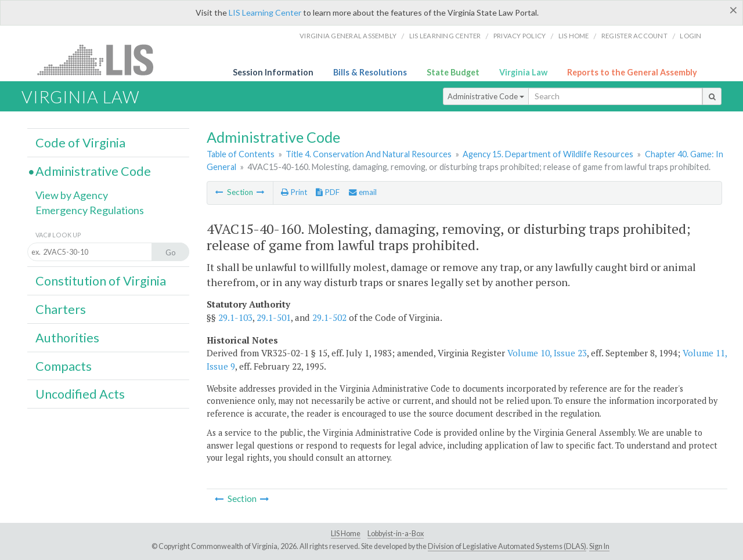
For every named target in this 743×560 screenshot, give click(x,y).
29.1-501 (274, 317)
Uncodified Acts (80, 394)
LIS (102, 59)
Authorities (67, 338)
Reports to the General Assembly (632, 72)
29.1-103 (235, 317)
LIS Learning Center (265, 12)
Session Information (273, 72)
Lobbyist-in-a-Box (396, 534)
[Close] (733, 10)
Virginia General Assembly (348, 36)
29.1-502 (329, 317)
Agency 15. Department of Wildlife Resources (548, 154)
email (363, 192)
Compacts (64, 366)
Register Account (634, 36)
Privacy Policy (520, 36)
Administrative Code (486, 96)
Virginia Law (523, 72)
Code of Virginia (80, 143)
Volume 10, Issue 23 (547, 353)
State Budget (453, 72)
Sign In (599, 546)
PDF (328, 192)
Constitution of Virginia (101, 281)
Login (690, 36)
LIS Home (346, 534)
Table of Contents (241, 154)
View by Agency (72, 195)
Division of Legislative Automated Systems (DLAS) (507, 546)
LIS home (574, 36)
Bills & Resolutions (370, 72)
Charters (61, 309)
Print (294, 192)
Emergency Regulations (90, 210)
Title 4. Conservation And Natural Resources (369, 154)
